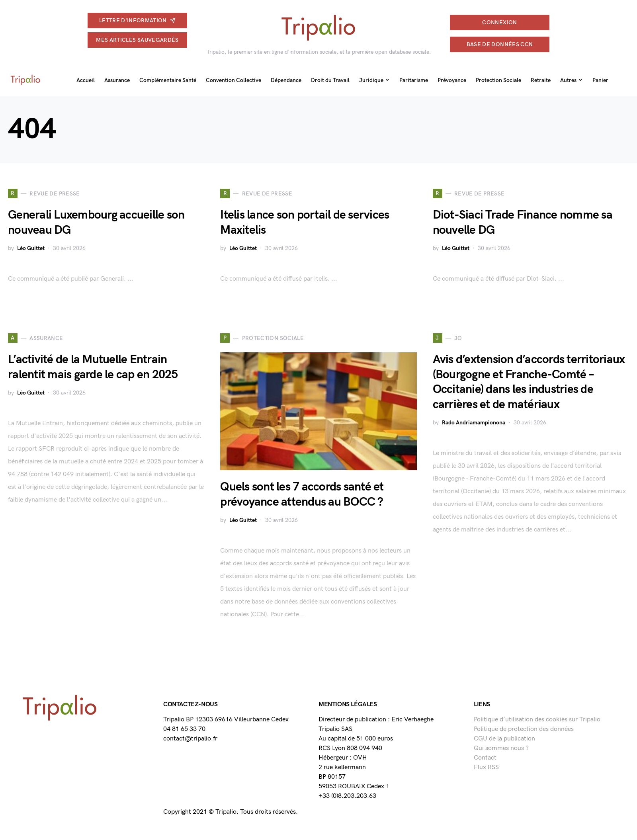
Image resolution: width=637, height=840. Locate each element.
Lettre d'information (137, 21)
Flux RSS (486, 767)
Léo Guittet (31, 248)
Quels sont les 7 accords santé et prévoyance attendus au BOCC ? (302, 494)
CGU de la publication (504, 739)
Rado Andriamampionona (474, 423)
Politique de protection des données (524, 729)
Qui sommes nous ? (501, 748)
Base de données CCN (500, 44)
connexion (499, 22)
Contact (485, 758)
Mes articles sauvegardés (137, 40)
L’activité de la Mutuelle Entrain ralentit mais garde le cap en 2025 (93, 367)
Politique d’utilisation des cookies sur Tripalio (537, 720)
